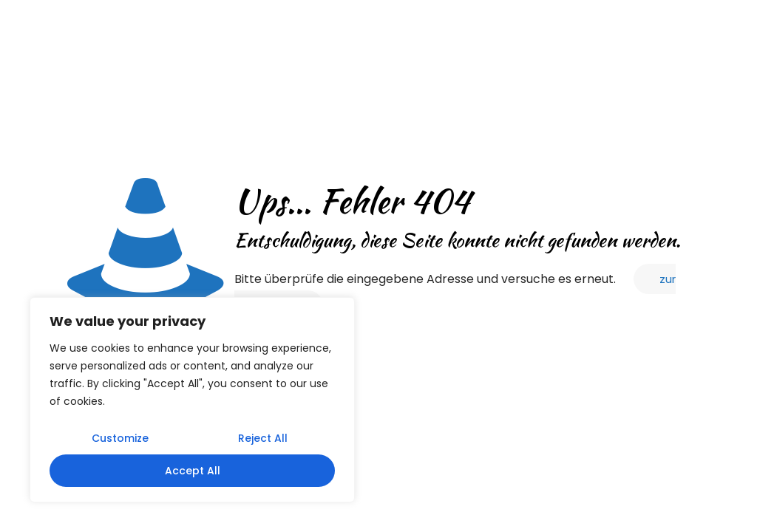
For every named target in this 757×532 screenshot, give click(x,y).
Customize (120, 438)
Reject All (263, 438)
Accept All (193, 471)
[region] (192, 400)
